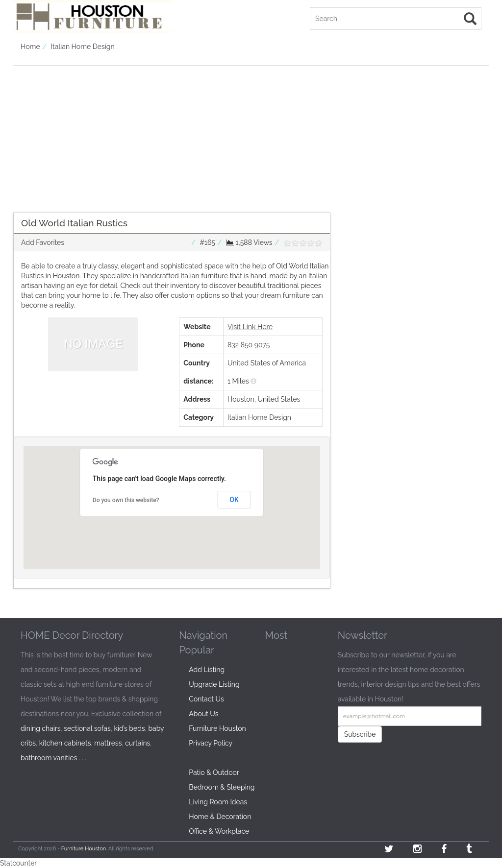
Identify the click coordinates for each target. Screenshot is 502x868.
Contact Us (206, 699)
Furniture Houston (217, 728)
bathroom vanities (49, 758)
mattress (108, 743)
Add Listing (207, 670)
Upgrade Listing (214, 684)
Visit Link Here (250, 327)
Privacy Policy (211, 743)
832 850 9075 (249, 345)
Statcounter (18, 863)
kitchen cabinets (65, 743)
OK (234, 500)
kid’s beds (129, 728)
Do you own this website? (126, 500)
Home (30, 47)
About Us (203, 714)
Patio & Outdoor (214, 772)
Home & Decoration (220, 817)
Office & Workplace (219, 831)
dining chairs (41, 728)
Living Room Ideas (218, 802)
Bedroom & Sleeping (222, 787)
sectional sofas (87, 728)
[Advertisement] (172, 134)
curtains (138, 743)
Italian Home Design (83, 47)
